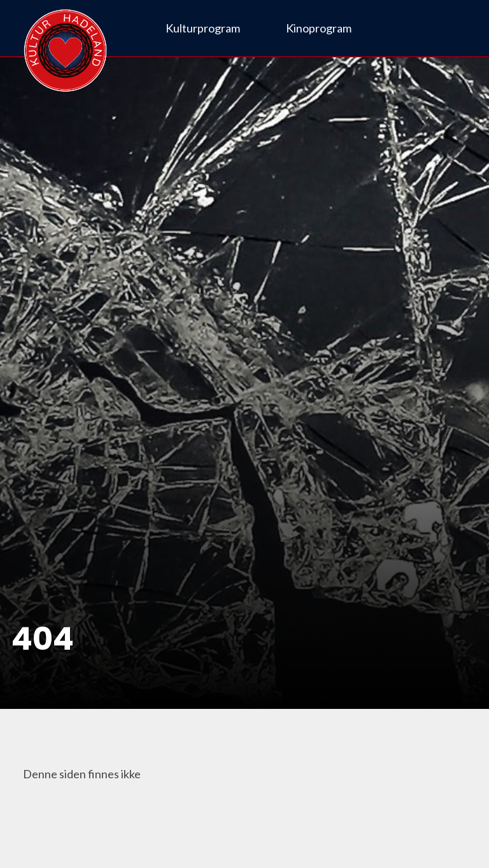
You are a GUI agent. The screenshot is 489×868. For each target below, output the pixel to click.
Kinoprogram (319, 28)
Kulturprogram (203, 28)
